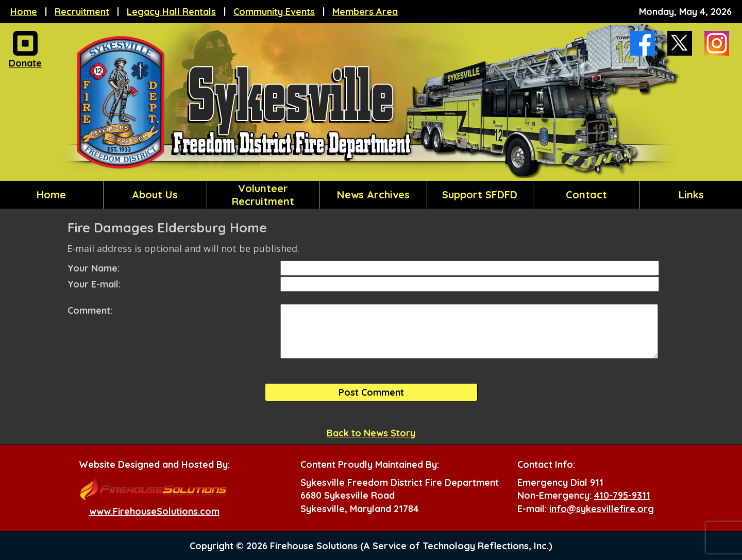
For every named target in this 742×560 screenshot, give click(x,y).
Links (691, 194)
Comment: (90, 310)
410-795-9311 (622, 495)
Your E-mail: (94, 284)
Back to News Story (371, 433)
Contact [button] (586, 194)
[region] (371, 195)
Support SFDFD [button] (480, 194)
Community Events (274, 12)
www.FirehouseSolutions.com (154, 511)
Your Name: (94, 268)
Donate (25, 60)
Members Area (365, 12)
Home (24, 12)
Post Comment (371, 392)
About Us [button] (155, 194)
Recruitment (82, 12)
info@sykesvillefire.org (602, 509)
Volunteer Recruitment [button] (263, 195)
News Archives (373, 194)
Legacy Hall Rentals (171, 12)
